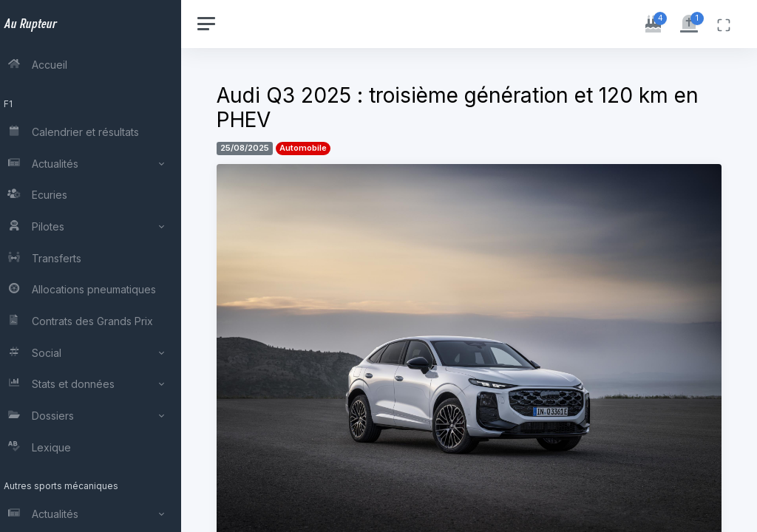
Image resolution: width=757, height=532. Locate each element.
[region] (98, 266)
